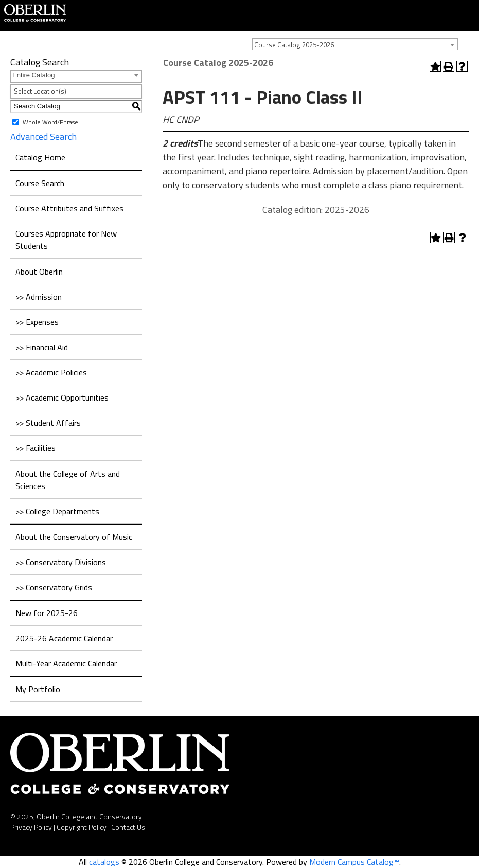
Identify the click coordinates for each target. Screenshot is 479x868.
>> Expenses (37, 322)
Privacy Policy (31, 827)
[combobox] (355, 44)
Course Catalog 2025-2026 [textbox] (294, 45)
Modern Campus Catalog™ (354, 862)
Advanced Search (43, 137)
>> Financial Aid (42, 347)
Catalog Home (40, 157)
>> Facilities (36, 448)
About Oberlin (39, 272)
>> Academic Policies (51, 372)
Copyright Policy (82, 827)
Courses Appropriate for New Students (66, 240)
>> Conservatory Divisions (61, 562)
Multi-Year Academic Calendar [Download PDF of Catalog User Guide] (66, 663)
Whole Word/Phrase (50, 122)
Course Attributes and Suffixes (69, 208)
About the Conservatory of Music (74, 537)
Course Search (40, 183)
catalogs (104, 862)
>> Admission (39, 297)
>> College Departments (57, 511)
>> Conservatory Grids (54, 587)
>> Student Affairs (48, 423)
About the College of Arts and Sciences (68, 480)
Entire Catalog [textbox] (33, 75)
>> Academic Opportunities (62, 397)
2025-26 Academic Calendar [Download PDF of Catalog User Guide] (64, 638)
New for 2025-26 (47, 613)
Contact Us (128, 827)
